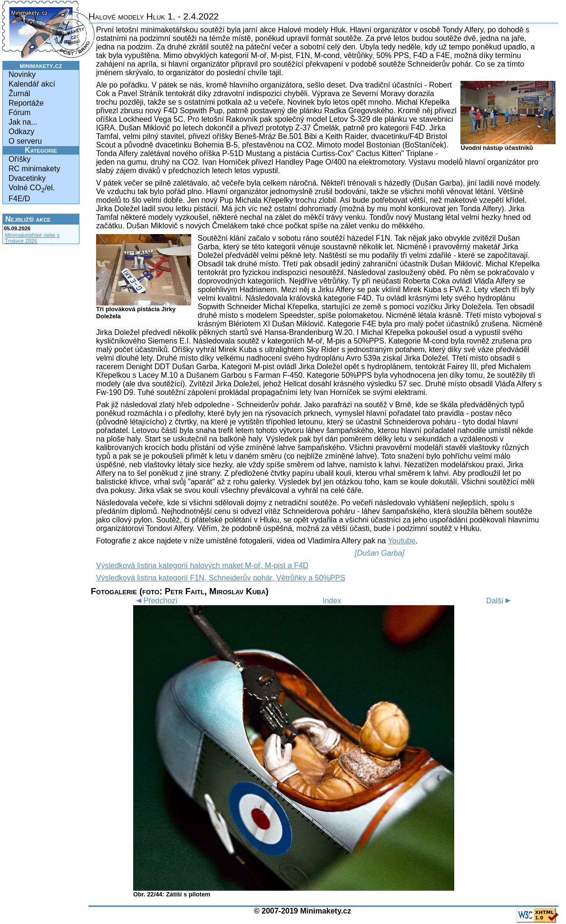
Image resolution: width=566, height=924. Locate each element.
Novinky (22, 74)
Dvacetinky (27, 178)
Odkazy (21, 132)
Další (500, 601)
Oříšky (20, 159)
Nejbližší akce (28, 219)
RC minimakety (34, 169)
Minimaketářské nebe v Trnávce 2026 (32, 238)
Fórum (20, 113)
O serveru (25, 141)
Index (332, 601)
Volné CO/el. (32, 189)
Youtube (401, 541)
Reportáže (26, 103)
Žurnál (19, 93)
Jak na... (23, 122)
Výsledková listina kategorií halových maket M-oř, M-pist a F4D (202, 565)
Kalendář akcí (32, 84)
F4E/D (19, 199)
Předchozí (155, 601)
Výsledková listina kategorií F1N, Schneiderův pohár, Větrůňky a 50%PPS (221, 578)
